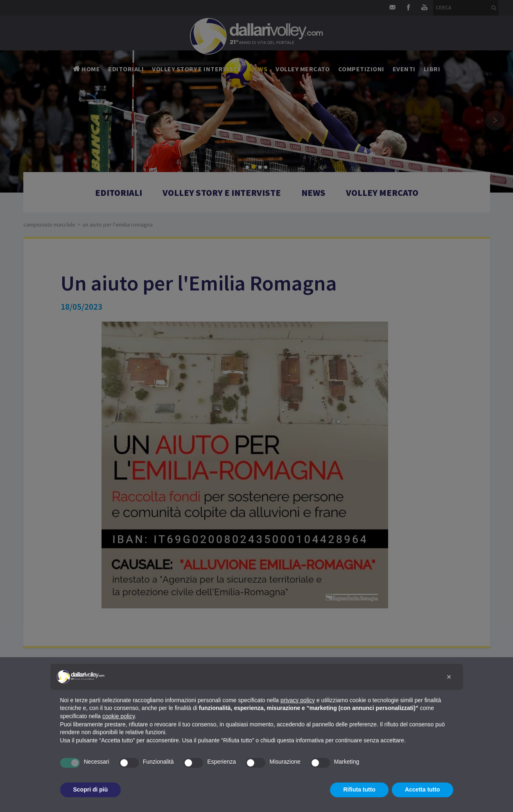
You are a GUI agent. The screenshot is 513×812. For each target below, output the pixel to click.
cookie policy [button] (119, 716)
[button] (449, 677)
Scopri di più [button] (91, 789)
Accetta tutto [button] (423, 789)
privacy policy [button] (298, 700)
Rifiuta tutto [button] (359, 789)
